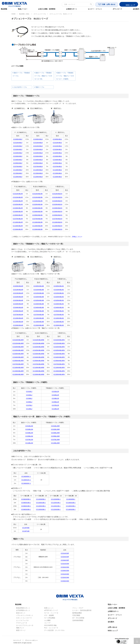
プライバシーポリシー (31, 640)
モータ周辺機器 (50, 618)
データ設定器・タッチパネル (54, 630)
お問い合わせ (112, 627)
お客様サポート (72, 9)
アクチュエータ (22, 623)
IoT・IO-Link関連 (78, 618)
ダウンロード (116, 9)
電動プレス (20, 628)
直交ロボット (21, 613)
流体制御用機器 (78, 620)
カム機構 (47, 620)
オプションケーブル (40, 14)
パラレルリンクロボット (25, 615)
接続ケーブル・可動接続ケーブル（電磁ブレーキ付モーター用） (43, 76)
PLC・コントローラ (51, 628)
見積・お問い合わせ (109, 4)
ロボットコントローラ (24, 618)
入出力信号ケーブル (20, 87)
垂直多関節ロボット (23, 608)
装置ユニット (49, 608)
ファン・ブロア (78, 608)
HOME (13, 14)
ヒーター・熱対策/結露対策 (82, 610)
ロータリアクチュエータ (25, 625)
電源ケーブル (40, 87)
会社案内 (134, 9)
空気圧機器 (76, 615)
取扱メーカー (24, 9)
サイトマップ (17, 640)
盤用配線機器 (77, 613)
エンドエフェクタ (22, 620)
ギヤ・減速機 (49, 615)
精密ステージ (21, 630)
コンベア (47, 623)
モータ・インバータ (51, 613)
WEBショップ (113, 631)
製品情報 (6, 9)
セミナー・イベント (94, 9)
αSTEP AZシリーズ (51, 610)
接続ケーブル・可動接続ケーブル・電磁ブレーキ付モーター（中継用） (65, 76)
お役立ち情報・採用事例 (47, 9)
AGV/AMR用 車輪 (50, 625)
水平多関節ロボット (23, 610)
